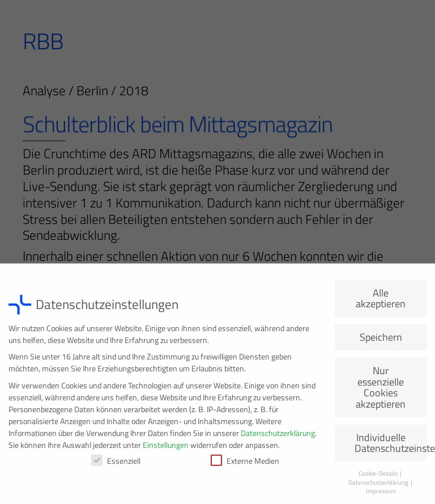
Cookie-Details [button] (379, 477)
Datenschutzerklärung (278, 436)
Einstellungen (166, 448)
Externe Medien (245, 464)
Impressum (381, 495)
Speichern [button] (381, 341)
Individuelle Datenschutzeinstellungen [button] (391, 446)
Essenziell (116, 464)
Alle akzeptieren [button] (381, 302)
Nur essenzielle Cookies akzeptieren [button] (381, 391)
